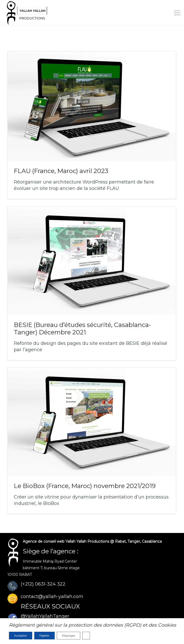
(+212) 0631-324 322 (43, 584)
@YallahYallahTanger (45, 616)
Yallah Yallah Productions (87, 541)
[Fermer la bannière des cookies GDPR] (86, 636)
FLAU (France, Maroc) (61, 171)
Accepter (21, 635)
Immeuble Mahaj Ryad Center (50, 561)
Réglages (68, 635)
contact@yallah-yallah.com (52, 597)
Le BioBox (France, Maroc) (85, 486)
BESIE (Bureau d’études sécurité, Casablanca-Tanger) (82, 329)
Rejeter (44, 635)
